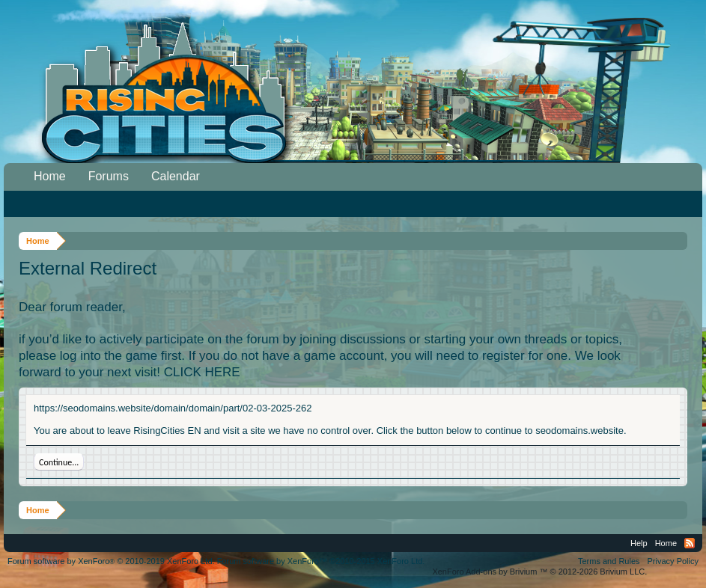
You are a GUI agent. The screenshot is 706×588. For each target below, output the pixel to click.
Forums (109, 176)
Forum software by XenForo (111, 561)
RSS (690, 543)
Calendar (176, 176)
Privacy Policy (673, 561)
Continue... (59, 462)
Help (639, 543)
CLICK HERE (202, 372)
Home (50, 176)
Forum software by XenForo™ (321, 561)
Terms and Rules (609, 561)
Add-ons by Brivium (539, 572)
